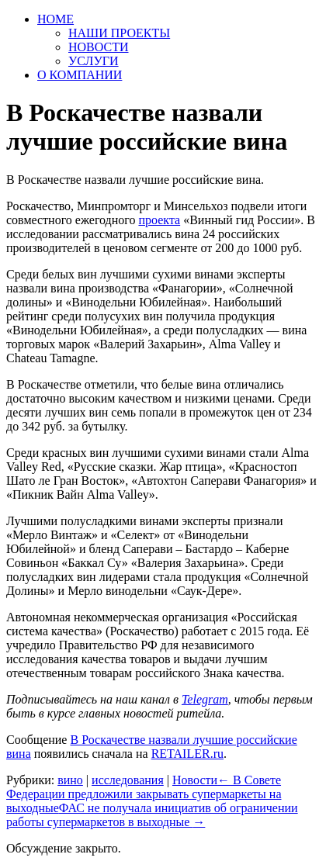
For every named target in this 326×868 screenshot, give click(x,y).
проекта (159, 220)
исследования (128, 780)
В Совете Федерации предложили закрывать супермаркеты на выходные (144, 794)
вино (70, 780)
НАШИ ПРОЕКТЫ (119, 33)
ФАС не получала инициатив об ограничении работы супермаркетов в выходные (152, 815)
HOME (55, 19)
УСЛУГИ (94, 61)
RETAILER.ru (187, 754)
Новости (195, 780)
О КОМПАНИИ (80, 75)
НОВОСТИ (99, 47)
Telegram (205, 699)
